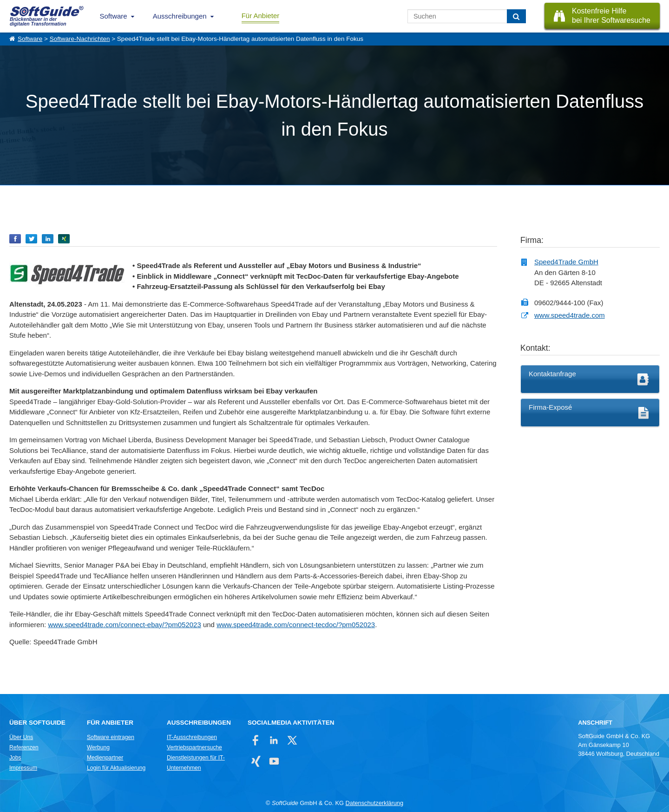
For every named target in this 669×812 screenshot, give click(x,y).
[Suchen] (516, 16)
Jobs (15, 758)
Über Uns (21, 737)
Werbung (98, 747)
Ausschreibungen (180, 16)
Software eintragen (111, 737)
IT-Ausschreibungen (192, 737)
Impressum (23, 768)
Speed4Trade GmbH (566, 262)
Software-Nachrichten (80, 39)
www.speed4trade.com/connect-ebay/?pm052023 (124, 625)
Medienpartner (105, 758)
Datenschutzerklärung (374, 803)
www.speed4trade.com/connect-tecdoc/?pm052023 (296, 625)
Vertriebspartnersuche (194, 747)
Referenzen (24, 747)
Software (114, 16)
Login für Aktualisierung (116, 768)
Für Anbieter (261, 16)
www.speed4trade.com (570, 315)
